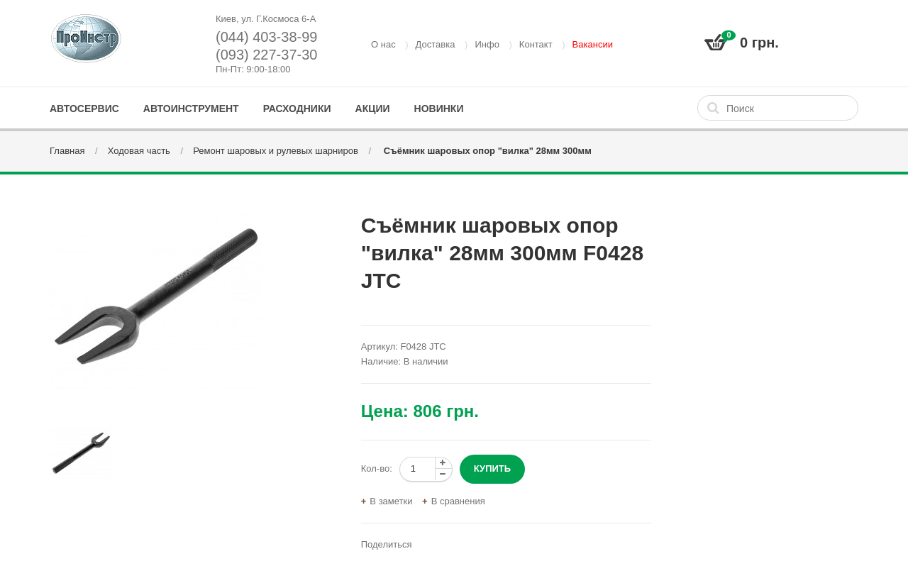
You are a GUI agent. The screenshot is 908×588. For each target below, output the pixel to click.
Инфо (487, 44)
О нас (383, 44)
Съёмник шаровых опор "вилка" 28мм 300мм (486, 151)
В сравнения (458, 501)
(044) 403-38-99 (266, 37)
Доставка (436, 44)
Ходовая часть (139, 151)
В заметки (391, 501)
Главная (67, 151)
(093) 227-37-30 (266, 55)
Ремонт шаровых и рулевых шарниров (276, 151)
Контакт (536, 44)
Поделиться (387, 544)
